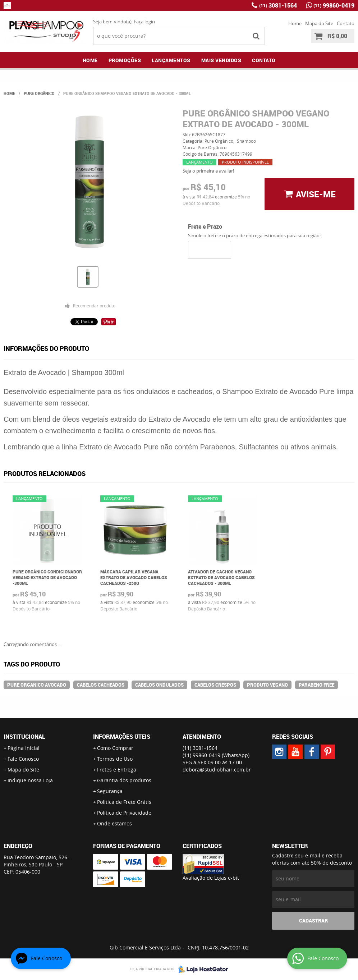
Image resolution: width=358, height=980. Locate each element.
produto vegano (267, 685)
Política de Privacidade (124, 813)
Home (295, 23)
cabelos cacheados (101, 685)
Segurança (110, 791)
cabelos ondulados (159, 685)
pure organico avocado (37, 685)
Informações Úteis (122, 737)
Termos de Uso (115, 759)
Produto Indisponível (47, 530)
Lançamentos (171, 60)
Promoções (125, 60)
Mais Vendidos (221, 60)
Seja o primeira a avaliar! (208, 171)
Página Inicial (24, 748)
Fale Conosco (23, 759)
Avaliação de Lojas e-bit (211, 878)
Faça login (144, 22)
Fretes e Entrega (117, 770)
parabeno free (316, 685)
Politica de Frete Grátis (124, 802)
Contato (346, 23)
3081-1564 (278, 5)
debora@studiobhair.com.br (217, 770)
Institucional (24, 737)
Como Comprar (115, 748)
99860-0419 (334, 5)
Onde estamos (114, 823)
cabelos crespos (215, 685)
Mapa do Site (319, 23)
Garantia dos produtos (124, 780)
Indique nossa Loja (30, 780)
